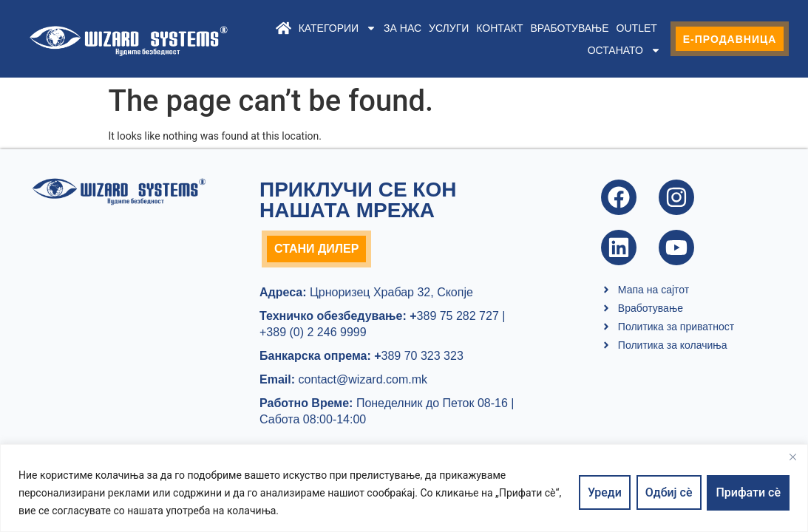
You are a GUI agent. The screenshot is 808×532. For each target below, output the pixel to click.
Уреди (605, 492)
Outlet (636, 28)
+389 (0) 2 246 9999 (313, 332)
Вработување (569, 28)
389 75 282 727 (453, 316)
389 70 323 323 (419, 356)
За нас (403, 28)
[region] (404, 488)
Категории (337, 28)
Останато (624, 50)
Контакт (499, 28)
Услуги (449, 28)
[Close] (792, 457)
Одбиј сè (669, 492)
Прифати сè (748, 492)
